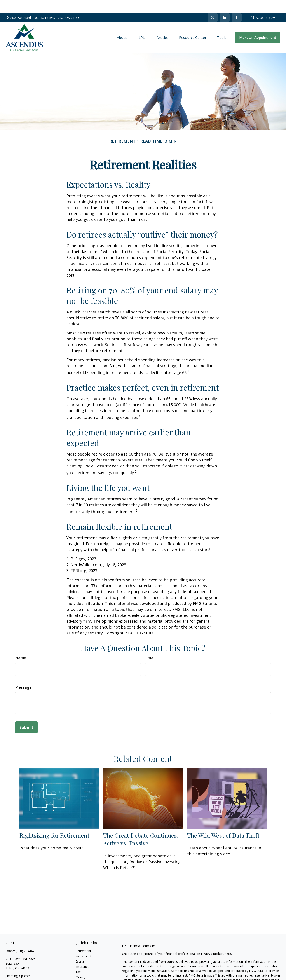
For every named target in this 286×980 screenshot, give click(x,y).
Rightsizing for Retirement (54, 822)
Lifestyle (81, 969)
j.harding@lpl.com (18, 963)
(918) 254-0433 (26, 938)
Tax (78, 959)
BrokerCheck (222, 941)
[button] (122, 24)
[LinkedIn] (225, 4)
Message (23, 674)
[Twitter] (213, 4)
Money (80, 964)
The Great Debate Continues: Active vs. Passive (141, 826)
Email (150, 645)
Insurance (82, 953)
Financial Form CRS (142, 933)
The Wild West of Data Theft (223, 822)
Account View (263, 4)
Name (21, 645)
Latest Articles (85, 974)
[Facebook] (237, 4)
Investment (83, 943)
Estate (80, 948)
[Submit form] (26, 714)
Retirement (83, 938)
